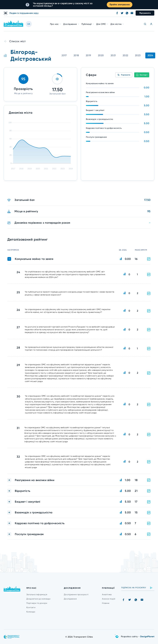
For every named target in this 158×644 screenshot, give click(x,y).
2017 (64, 55)
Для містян (116, 24)
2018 (76, 55)
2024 (150, 55)
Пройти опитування (120, 5)
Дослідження (70, 24)
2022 (125, 55)
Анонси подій (109, 599)
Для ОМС (101, 24)
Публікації (87, 24)
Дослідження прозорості (76, 594)
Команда (31, 612)
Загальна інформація (37, 594)
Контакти (31, 607)
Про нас (54, 24)
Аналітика (107, 594)
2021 (113, 55)
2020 (101, 55)
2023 (138, 55)
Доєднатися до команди (38, 599)
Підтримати (145, 13)
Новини (106, 603)
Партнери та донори (37, 603)
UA (29, 24)
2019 (88, 55)
